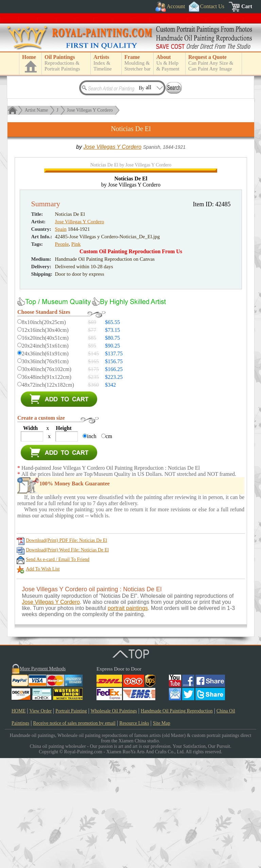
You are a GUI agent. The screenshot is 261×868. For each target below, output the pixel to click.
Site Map (162, 833)
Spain (61, 339)
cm (109, 546)
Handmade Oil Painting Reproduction (177, 821)
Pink (76, 354)
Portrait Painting (71, 821)
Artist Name (36, 110)
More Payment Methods (43, 779)
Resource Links (134, 833)
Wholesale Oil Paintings (114, 821)
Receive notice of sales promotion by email (74, 833)
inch (92, 546)
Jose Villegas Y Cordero (90, 110)
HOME (19, 821)
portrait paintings (128, 718)
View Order (40, 821)
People (62, 354)
